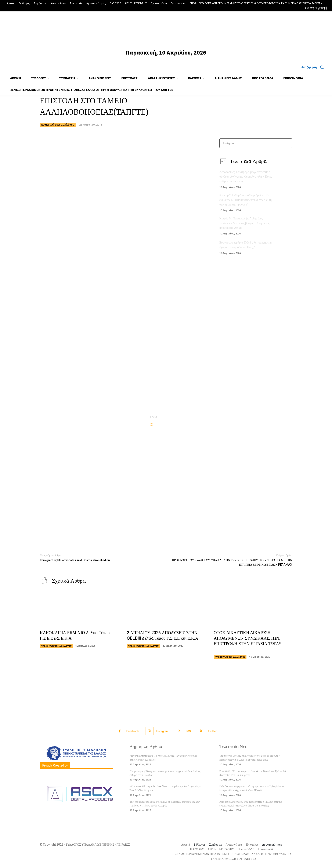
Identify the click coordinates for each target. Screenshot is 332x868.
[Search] (288, 143)
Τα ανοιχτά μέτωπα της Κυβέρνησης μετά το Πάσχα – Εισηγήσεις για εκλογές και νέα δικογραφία (250, 758)
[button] (314, 67)
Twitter (212, 731)
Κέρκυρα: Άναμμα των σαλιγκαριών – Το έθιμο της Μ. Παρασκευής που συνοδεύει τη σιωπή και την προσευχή (246, 199)
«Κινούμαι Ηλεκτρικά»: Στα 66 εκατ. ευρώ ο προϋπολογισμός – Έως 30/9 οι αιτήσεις (165, 788)
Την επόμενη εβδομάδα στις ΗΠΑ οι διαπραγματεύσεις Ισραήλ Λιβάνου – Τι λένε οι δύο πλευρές (165, 804)
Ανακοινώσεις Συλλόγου (58, 125)
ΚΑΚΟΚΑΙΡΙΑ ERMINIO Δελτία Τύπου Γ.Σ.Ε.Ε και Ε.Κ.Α (75, 636)
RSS (188, 731)
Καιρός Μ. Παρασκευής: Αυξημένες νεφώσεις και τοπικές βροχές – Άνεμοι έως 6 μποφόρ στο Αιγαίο (246, 222)
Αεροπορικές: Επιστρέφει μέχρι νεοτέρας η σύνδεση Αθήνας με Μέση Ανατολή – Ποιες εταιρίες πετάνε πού (246, 176)
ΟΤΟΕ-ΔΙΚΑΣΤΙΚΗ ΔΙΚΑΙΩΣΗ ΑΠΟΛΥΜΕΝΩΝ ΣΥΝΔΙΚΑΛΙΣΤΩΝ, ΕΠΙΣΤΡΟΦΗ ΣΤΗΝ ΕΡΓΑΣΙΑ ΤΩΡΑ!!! (248, 641)
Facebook (133, 731)
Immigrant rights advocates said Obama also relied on (75, 560)
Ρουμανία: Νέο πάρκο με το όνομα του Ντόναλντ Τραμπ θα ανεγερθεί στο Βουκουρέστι (253, 773)
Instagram (162, 731)
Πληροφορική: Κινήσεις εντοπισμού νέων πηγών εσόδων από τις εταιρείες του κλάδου (165, 773)
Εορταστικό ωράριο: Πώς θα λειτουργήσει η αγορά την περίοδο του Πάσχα (246, 243)
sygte (154, 417)
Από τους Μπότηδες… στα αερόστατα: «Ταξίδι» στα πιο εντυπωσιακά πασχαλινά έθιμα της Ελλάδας (251, 804)
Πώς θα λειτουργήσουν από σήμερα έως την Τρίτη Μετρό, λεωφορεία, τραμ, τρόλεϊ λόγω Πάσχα (252, 788)
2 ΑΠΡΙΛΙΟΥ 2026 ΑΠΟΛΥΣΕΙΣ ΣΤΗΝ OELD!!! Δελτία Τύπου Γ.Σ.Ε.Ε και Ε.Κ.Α (163, 636)
